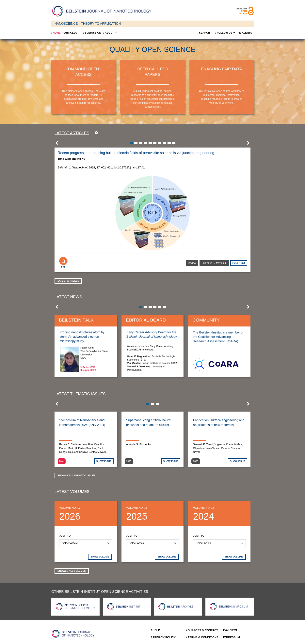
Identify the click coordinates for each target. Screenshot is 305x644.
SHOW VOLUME (100, 557)
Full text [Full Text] (239, 263)
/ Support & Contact (202, 630)
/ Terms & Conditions (202, 637)
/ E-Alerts (245, 33)
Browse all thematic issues (76, 476)
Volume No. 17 (70, 508)
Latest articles (72, 133)
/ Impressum (231, 637)
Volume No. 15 (204, 508)
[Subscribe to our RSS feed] (96, 133)
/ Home (56, 33)
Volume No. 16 (137, 508)
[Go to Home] (74, 634)
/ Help (155, 630)
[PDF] (63, 261)
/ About (111, 33)
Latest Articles (68, 281)
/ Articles (72, 33)
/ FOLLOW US (225, 33)
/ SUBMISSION (92, 33)
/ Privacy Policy (163, 637)
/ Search (205, 33)
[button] (57, 144)
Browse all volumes (72, 571)
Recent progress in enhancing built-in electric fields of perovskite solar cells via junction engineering (136, 153)
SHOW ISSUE (104, 461)
